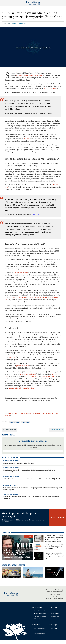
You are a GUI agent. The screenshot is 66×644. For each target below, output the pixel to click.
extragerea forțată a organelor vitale (21, 388)
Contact (53, 631)
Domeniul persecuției (40, 616)
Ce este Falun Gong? (39, 611)
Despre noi (53, 607)
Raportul (27, 139)
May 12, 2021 (37, 215)
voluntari (12, 357)
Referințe (53, 625)
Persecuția (36, 625)
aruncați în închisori (31, 377)
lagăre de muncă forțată (28, 374)
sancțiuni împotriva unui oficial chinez (30, 76)
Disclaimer (54, 629)
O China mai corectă (21, 273)
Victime (36, 631)
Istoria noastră (55, 614)
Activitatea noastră (56, 611)
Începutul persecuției (40, 629)
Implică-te (37, 619)
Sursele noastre (55, 616)
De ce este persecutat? (40, 614)
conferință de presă (50, 89)
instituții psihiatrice (49, 377)
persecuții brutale (22, 366)
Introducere (37, 607)
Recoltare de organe (39, 634)
